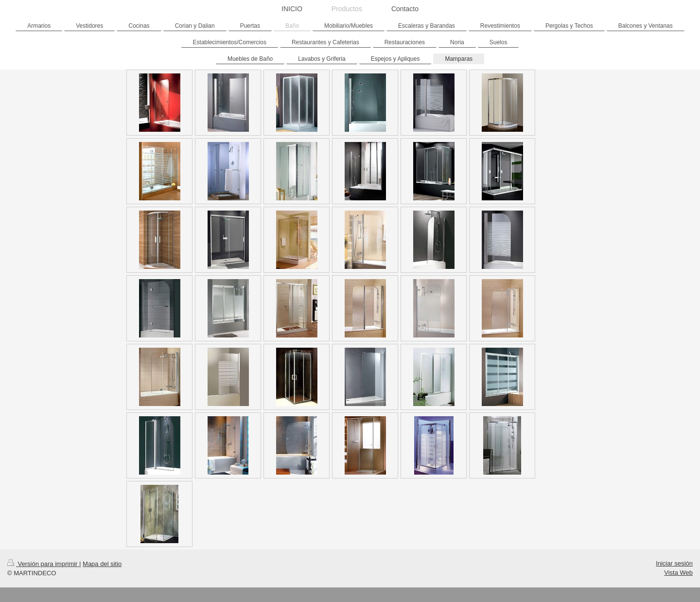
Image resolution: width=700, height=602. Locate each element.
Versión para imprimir (43, 564)
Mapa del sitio (102, 564)
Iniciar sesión (674, 563)
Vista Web (678, 573)
